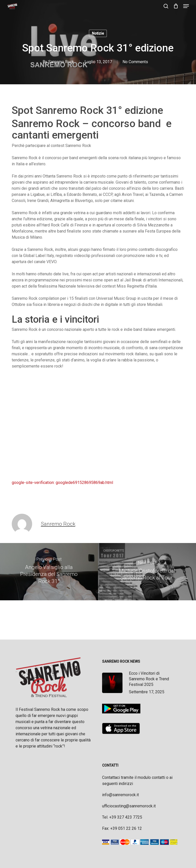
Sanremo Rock (61, 62)
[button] (186, 6)
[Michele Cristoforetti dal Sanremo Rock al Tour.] (147, 572)
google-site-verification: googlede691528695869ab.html (62, 483)
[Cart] (176, 6)
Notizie (98, 33)
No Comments (135, 62)
